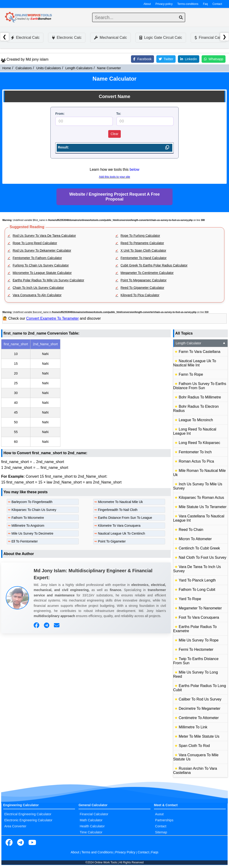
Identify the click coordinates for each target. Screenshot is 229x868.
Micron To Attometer (195, 539)
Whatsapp (214, 59)
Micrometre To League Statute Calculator (42, 273)
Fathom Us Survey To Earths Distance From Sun (200, 386)
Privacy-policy (164, 4)
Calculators (24, 68)
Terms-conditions (188, 4)
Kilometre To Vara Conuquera (119, 526)
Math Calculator (91, 820)
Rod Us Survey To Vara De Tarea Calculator (44, 236)
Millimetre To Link (193, 727)
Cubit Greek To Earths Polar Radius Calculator (154, 265)
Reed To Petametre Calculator (142, 243)
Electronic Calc (67, 38)
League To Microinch (196, 420)
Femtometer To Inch (195, 452)
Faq (205, 4)
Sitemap (161, 832)
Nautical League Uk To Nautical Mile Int (195, 363)
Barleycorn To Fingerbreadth (32, 502)
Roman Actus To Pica (196, 461)
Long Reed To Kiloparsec (200, 443)
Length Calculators (79, 68)
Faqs (155, 852)
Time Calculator (91, 832)
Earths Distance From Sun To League (125, 518)
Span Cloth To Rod (194, 746)
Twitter (166, 59)
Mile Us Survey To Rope (199, 640)
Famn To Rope (191, 374)
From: (60, 114)
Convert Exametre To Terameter (52, 318)
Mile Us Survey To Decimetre (32, 533)
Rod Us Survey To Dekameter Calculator (42, 250)
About (147, 4)
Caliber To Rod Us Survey (200, 699)
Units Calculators (49, 68)
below (134, 169)
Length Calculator (201, 343)
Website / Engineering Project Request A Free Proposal (114, 197)
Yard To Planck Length (197, 580)
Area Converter (15, 826)
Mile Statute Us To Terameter (203, 507)
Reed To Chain (191, 530)
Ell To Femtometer (25, 541)
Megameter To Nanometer (200, 608)
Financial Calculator (94, 814)
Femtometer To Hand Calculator (144, 258)
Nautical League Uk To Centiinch (122, 533)
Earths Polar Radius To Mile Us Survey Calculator (49, 280)
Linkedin (189, 59)
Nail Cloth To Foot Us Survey (203, 557)
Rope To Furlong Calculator (140, 236)
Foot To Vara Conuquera (199, 617)
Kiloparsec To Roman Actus (201, 498)
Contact (217, 4)
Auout (159, 814)
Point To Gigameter (112, 541)
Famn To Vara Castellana (200, 352)
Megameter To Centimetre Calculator (147, 273)
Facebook (142, 59)
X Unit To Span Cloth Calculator (143, 250)
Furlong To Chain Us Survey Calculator (41, 265)
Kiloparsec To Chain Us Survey (34, 510)
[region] (86, 393)
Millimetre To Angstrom (28, 526)
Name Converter (109, 68)
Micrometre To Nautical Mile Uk (120, 502)
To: (119, 114)
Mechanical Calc (110, 38)
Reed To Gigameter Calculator (142, 288)
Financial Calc (208, 38)
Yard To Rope (190, 599)
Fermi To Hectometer (196, 649)
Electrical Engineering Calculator (28, 814)
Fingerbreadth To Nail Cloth (118, 510)
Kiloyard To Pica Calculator (140, 295)
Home (7, 68)
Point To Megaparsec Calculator (144, 280)
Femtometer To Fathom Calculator (37, 258)
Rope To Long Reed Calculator (35, 243)
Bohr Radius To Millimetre (200, 397)
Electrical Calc (25, 38)
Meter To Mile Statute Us (199, 736)
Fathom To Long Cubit (197, 590)
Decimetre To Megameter (200, 709)
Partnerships (164, 820)
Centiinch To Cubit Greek (200, 548)
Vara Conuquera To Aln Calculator (37, 295)
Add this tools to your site (114, 177)
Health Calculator (92, 826)
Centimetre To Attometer (199, 718)
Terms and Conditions (97, 852)
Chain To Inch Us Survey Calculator (38, 288)
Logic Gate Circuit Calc (161, 38)
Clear (114, 134)
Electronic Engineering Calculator (28, 820)
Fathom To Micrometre (28, 518)
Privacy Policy (125, 852)
